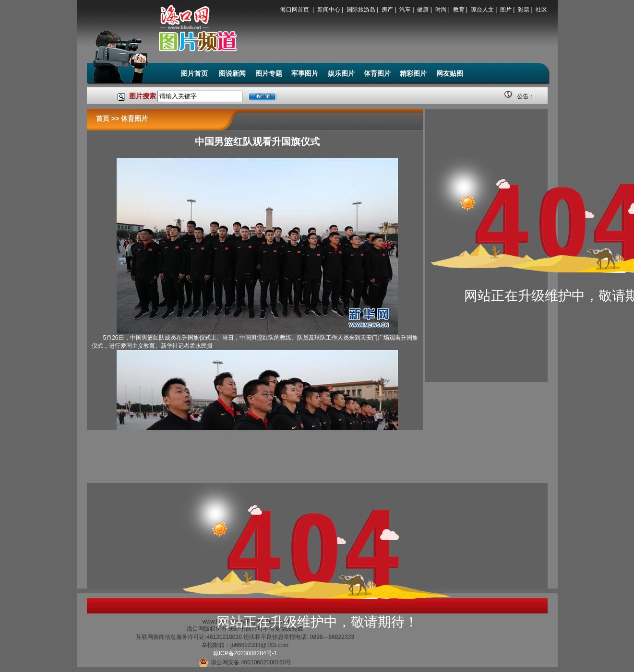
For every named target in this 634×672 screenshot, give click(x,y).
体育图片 (377, 73)
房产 (387, 10)
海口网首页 (295, 10)
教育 (459, 10)
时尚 (441, 10)
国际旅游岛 (361, 10)
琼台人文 (482, 10)
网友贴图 (450, 73)
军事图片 (305, 73)
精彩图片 (413, 73)
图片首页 (195, 73)
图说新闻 (232, 73)
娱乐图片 (341, 73)
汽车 (405, 10)
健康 (423, 10)
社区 (541, 10)
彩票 (524, 10)
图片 (506, 10)
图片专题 (269, 73)
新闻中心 (329, 10)
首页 (103, 118)
